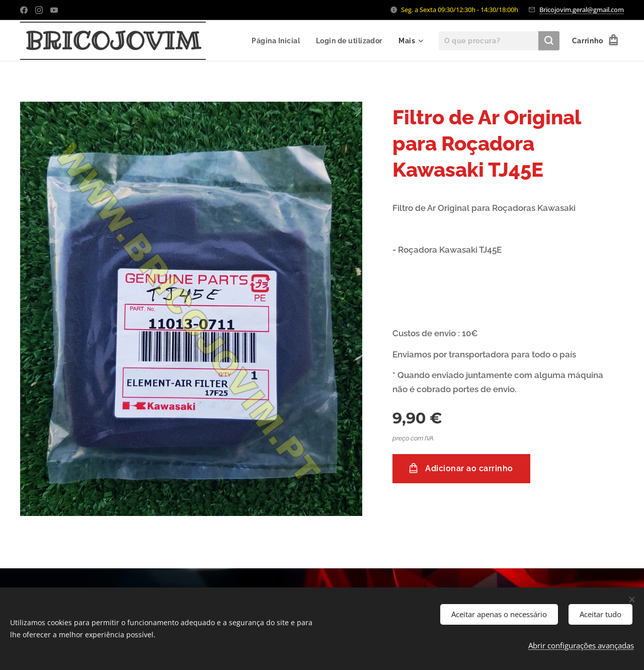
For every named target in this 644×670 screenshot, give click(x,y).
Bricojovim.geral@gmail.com (582, 10)
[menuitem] (276, 41)
